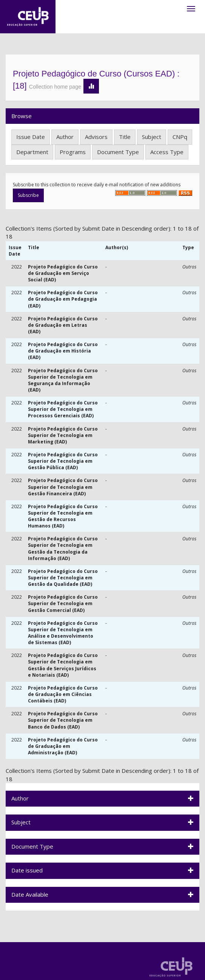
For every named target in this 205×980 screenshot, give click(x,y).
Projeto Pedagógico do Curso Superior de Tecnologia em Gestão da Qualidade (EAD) (63, 578)
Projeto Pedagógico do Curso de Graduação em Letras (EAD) (63, 325)
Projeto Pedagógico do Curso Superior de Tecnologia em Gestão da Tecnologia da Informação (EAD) (63, 548)
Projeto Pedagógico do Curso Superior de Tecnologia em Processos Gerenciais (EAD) (63, 409)
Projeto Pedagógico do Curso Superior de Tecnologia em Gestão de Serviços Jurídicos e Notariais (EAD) (63, 665)
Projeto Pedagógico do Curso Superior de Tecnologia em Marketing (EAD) (63, 435)
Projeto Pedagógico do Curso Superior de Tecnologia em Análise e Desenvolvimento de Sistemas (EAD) (63, 633)
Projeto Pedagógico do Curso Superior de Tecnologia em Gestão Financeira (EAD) (63, 487)
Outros (189, 267)
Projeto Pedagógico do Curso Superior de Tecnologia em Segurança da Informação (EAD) (63, 380)
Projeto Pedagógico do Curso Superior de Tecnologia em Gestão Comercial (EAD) (63, 603)
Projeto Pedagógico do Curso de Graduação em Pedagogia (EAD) (63, 299)
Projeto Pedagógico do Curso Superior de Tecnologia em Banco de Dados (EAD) (63, 720)
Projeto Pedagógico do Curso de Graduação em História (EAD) (63, 351)
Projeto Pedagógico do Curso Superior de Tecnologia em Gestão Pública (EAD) (63, 461)
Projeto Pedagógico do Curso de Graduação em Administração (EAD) (63, 746)
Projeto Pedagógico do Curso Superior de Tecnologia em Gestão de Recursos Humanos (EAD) (63, 516)
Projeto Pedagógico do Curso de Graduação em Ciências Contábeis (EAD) (63, 694)
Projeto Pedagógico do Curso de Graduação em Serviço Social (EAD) (63, 273)
